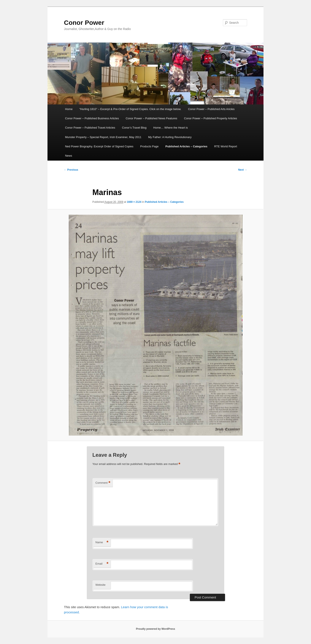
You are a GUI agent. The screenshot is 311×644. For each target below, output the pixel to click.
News (69, 156)
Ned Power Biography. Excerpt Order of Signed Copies (99, 146)
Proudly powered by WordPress (155, 629)
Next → (243, 170)
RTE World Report (226, 146)
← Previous (71, 170)
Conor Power (84, 23)
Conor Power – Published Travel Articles (90, 128)
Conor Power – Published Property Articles (211, 118)
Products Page (149, 146)
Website (101, 585)
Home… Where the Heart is (171, 128)
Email (102, 564)
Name (102, 542)
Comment (103, 483)
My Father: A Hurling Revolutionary (170, 137)
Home (69, 109)
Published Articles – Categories (186, 146)
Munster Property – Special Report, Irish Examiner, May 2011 (103, 137)
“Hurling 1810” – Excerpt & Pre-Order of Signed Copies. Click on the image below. (130, 109)
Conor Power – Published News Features (151, 118)
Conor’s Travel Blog (134, 128)
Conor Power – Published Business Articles (92, 118)
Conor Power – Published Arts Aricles (211, 109)
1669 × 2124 (134, 202)
